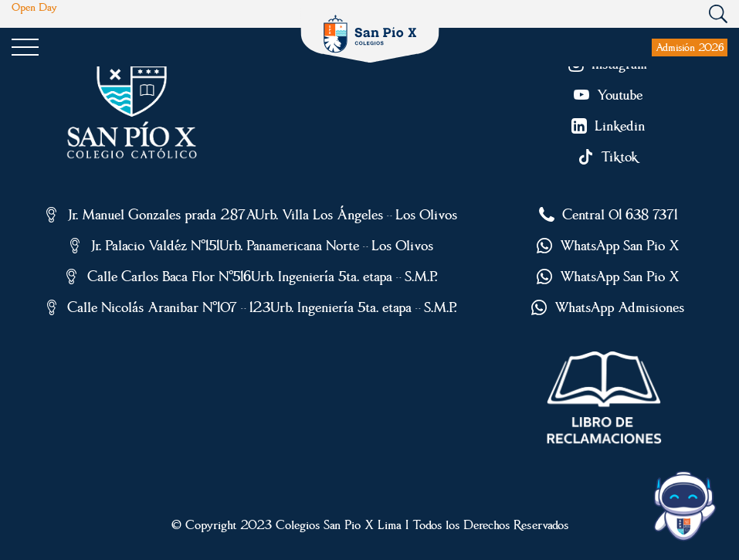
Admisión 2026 (690, 47)
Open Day (34, 8)
